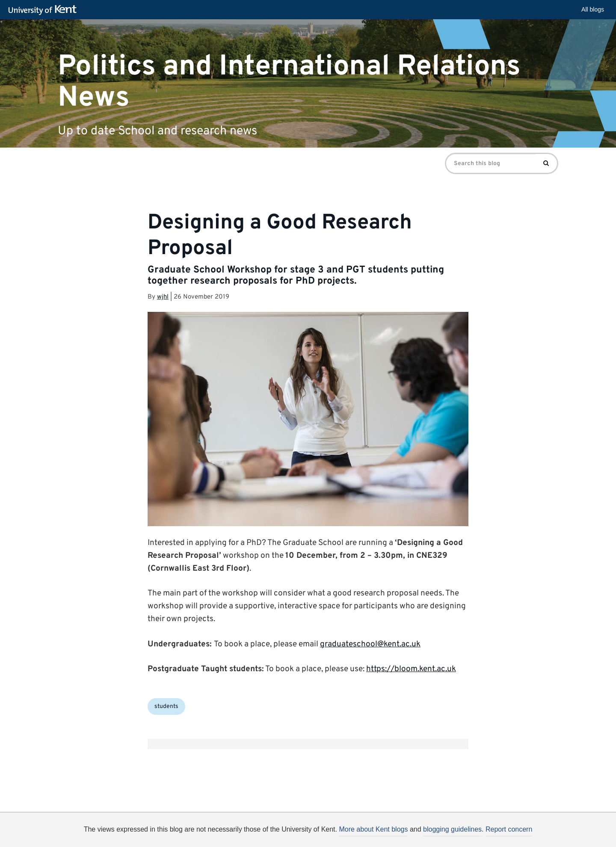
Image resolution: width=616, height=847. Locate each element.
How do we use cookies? (364, 832)
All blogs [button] (593, 9)
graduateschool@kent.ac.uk (370, 644)
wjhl (163, 297)
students (166, 706)
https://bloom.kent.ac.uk (411, 669)
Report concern (509, 829)
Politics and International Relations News (289, 82)
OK (448, 833)
